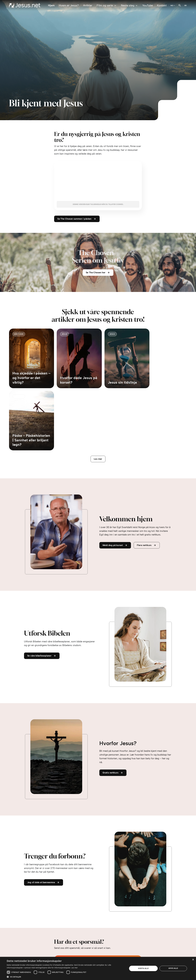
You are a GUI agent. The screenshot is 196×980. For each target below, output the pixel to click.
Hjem (51, 5)
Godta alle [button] (143, 968)
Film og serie (107, 5)
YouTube (148, 5)
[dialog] (98, 968)
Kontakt (162, 5)
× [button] (193, 960)
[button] (66, 977)
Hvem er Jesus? (69, 5)
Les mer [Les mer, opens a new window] (75, 968)
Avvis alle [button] (173, 968)
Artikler (88, 5)
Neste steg (130, 5)
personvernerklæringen (85, 945)
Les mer (98, 398)
